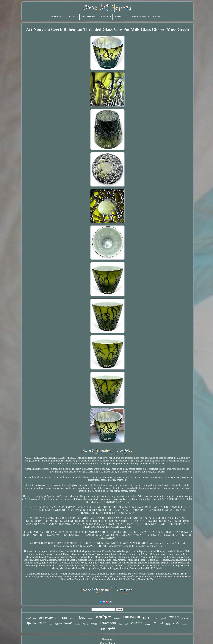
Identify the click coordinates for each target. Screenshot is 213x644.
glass (32, 623)
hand (28, 618)
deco (43, 623)
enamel (73, 618)
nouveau (132, 617)
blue (35, 618)
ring (168, 624)
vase (68, 623)
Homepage (107, 639)
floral (158, 624)
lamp (103, 629)
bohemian (46, 618)
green (174, 617)
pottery (58, 624)
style (176, 623)
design (148, 624)
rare (65, 618)
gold (112, 628)
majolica (117, 618)
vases (86, 624)
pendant (185, 618)
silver (147, 617)
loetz (82, 617)
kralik (57, 619)
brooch (185, 624)
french (94, 624)
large (121, 624)
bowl (50, 624)
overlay (91, 618)
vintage (137, 623)
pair (127, 624)
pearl (164, 618)
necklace (156, 619)
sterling (78, 624)
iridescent (108, 623)
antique (104, 617)
